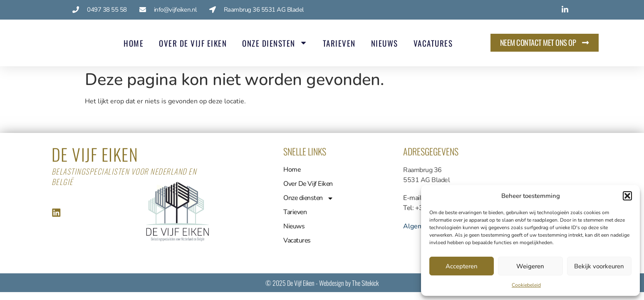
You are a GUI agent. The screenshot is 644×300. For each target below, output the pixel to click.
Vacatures (432, 43)
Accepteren (462, 266)
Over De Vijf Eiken (192, 43)
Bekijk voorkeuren (599, 266)
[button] (627, 196)
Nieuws (383, 43)
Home (133, 43)
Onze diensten (274, 43)
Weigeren (530, 266)
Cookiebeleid (526, 285)
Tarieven (338, 43)
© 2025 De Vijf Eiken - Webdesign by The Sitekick (322, 283)
